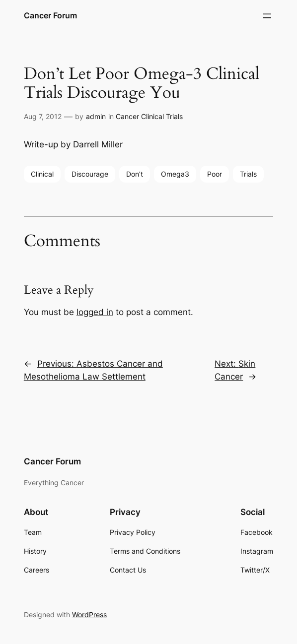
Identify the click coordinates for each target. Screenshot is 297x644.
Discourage (90, 174)
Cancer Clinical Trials (149, 116)
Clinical (42, 174)
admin (96, 116)
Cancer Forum (50, 16)
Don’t (135, 174)
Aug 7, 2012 (43, 116)
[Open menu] (267, 16)
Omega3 (175, 174)
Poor (215, 174)
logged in (95, 312)
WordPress (89, 614)
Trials (248, 174)
